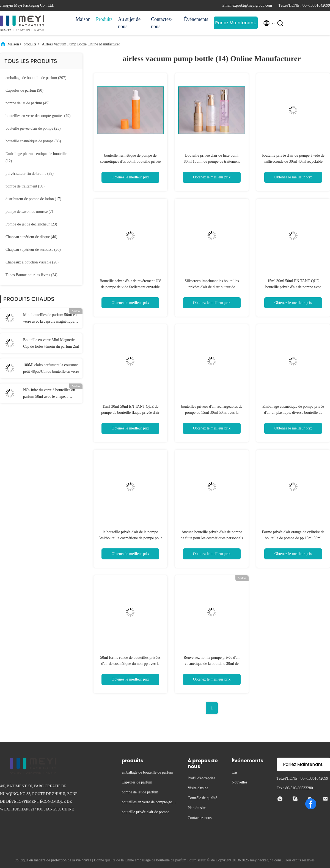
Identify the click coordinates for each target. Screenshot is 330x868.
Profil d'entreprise (201, 778)
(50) (25, 186)
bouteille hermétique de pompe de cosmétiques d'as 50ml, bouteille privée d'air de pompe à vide (130, 161)
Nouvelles (239, 782)
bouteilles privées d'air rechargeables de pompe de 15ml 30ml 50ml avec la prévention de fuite (212, 413)
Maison (83, 19)
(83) (33, 141)
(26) (32, 262)
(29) (30, 174)
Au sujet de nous (129, 23)
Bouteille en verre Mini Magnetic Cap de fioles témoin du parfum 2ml (51, 343)
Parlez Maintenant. (236, 23)
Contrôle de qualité (202, 798)
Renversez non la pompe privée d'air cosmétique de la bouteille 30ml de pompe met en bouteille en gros (212, 664)
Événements (196, 19)
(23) (31, 224)
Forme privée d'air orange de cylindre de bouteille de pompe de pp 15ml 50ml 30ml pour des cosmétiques (293, 538)
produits (30, 44)
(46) (31, 237)
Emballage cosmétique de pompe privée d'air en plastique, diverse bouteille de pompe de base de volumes (293, 413)
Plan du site (196, 808)
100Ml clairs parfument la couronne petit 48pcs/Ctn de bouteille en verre (51, 368)
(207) (36, 78)
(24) (31, 275)
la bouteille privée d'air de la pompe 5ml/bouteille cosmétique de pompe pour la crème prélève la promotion (130, 538)
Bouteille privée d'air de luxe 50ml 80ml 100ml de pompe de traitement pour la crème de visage (212, 161)
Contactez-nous (162, 23)
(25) (33, 128)
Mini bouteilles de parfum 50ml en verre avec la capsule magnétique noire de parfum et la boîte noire (50, 319)
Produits (104, 19)
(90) (24, 90)
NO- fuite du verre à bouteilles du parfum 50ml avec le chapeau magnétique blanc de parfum (49, 394)
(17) (33, 199)
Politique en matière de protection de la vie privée (53, 860)
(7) (29, 212)
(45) (28, 103)
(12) (36, 157)
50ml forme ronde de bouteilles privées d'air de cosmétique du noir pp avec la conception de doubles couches (130, 664)
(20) (33, 250)
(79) (38, 116)
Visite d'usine (198, 788)
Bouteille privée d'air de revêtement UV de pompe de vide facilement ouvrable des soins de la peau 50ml (130, 287)
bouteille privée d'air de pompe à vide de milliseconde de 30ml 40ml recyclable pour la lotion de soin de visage (293, 161)
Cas (234, 772)
